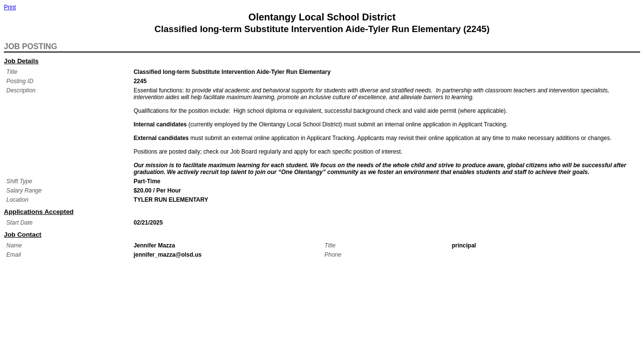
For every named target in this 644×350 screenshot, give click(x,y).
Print (10, 7)
